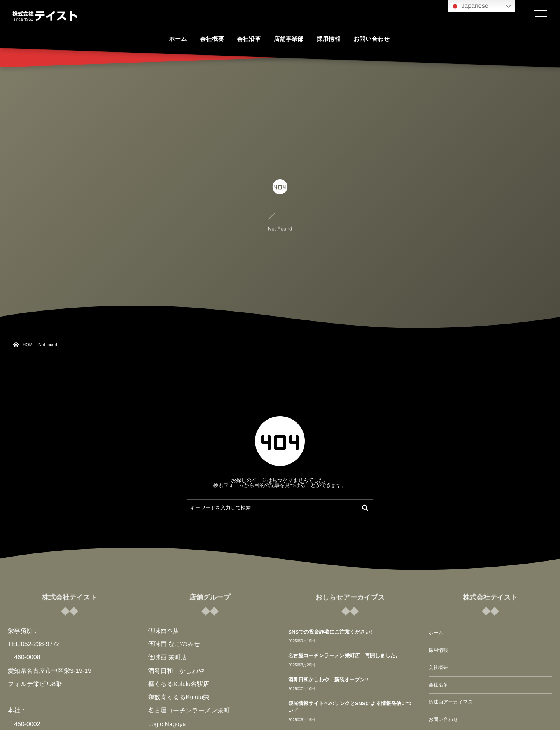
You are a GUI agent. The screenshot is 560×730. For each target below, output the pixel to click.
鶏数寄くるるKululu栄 (179, 698)
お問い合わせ (443, 719)
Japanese (469, 6)
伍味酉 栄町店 (168, 657)
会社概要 (438, 667)
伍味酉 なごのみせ (174, 644)
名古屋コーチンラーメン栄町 (189, 711)
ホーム (436, 633)
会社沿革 (438, 685)
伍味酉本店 (164, 631)
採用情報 (438, 650)
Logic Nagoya (167, 724)
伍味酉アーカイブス (451, 702)
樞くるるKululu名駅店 (179, 684)
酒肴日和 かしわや (177, 671)
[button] (539, 11)
